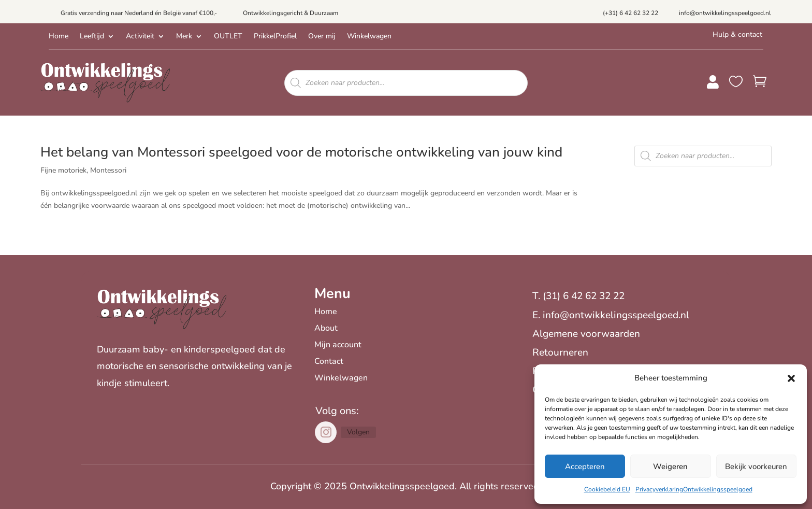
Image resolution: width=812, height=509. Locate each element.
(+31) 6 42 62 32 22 (630, 13)
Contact (329, 361)
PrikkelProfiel (275, 37)
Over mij (322, 37)
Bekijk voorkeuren (756, 466)
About (326, 328)
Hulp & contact (737, 34)
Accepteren (585, 466)
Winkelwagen (369, 37)
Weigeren (670, 466)
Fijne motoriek (63, 170)
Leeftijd (92, 37)
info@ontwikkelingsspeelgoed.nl (725, 13)
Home (59, 37)
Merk (184, 37)
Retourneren (560, 352)
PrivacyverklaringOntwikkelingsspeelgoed (694, 489)
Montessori (108, 170)
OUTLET (228, 37)
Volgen (358, 432)
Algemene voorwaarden (586, 334)
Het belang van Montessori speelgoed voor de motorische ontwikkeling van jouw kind (301, 152)
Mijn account (338, 345)
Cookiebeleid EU (607, 489)
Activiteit (140, 37)
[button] (791, 378)
